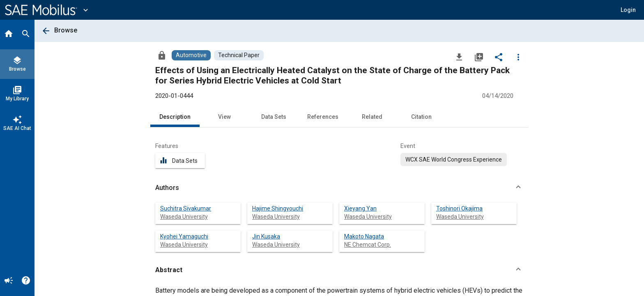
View (224, 117)
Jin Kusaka (266, 236)
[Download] (459, 57)
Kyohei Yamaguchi (184, 236)
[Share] (499, 57)
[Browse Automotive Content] (191, 55)
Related (372, 117)
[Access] (162, 55)
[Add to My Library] (479, 57)
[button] (628, 10)
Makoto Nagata (364, 236)
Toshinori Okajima (459, 208)
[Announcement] (9, 281)
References (323, 117)
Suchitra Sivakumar (186, 208)
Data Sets (274, 117)
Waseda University (184, 217)
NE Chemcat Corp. (368, 245)
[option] (454, 160)
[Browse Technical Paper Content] (239, 55)
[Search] (26, 35)
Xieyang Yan (360, 208)
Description (175, 117)
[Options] (518, 57)
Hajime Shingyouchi (278, 208)
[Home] (9, 35)
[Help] (26, 281)
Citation (421, 117)
